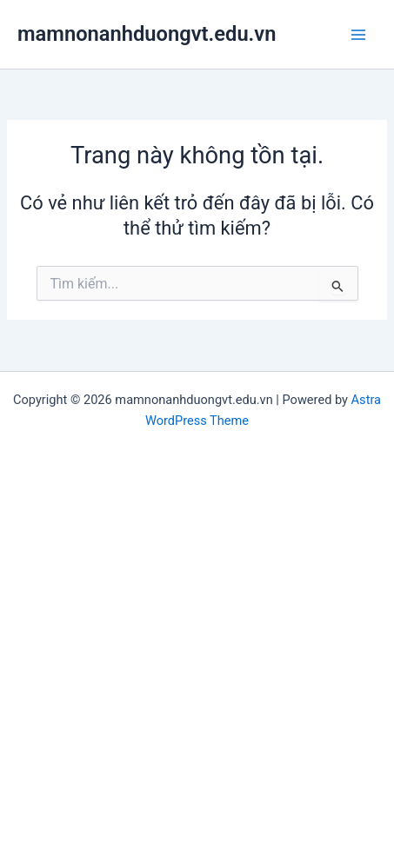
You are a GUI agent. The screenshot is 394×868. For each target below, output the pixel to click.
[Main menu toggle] (358, 35)
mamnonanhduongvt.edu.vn (147, 34)
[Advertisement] (197, 645)
